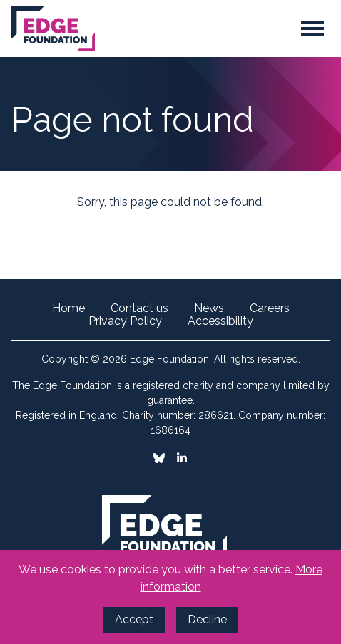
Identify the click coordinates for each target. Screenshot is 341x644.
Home (68, 308)
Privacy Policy (125, 321)
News (209, 308)
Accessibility (220, 321)
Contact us (139, 308)
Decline (207, 619)
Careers (270, 308)
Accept (134, 619)
